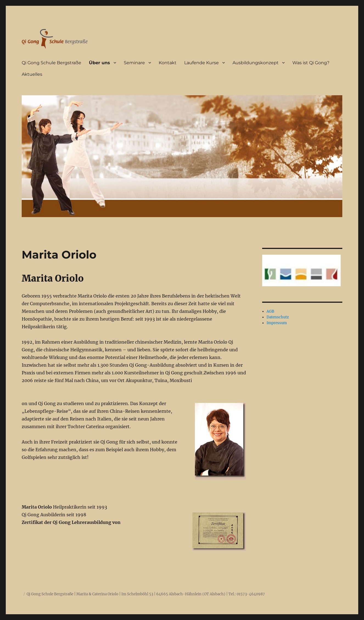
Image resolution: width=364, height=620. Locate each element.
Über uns (100, 63)
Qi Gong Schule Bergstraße (51, 63)
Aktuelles (32, 74)
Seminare (134, 63)
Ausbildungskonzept (256, 63)
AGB (270, 311)
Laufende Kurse (201, 63)
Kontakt (168, 63)
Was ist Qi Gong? (311, 63)
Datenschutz (278, 317)
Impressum (277, 323)
